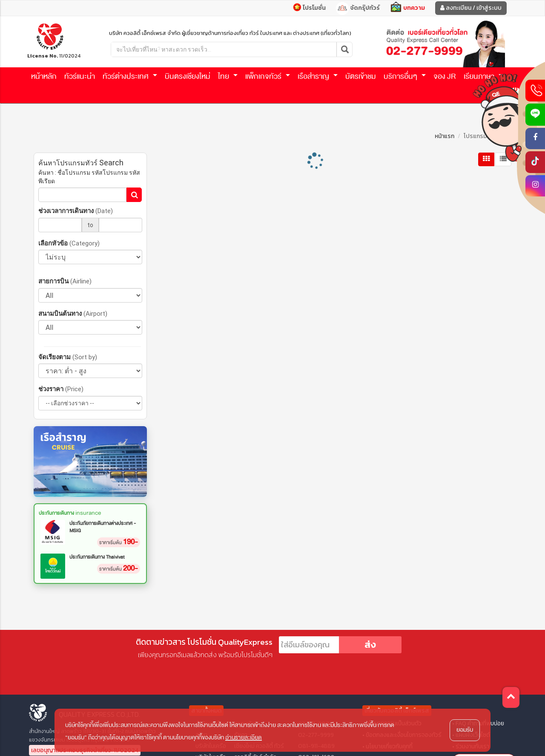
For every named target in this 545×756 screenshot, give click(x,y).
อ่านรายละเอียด (244, 737)
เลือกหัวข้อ (69, 243)
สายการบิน (65, 281)
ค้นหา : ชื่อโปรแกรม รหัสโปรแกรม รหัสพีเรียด (89, 177)
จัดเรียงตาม (68, 357)
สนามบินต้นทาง (73, 313)
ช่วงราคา (61, 389)
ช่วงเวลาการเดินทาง (76, 211)
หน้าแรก (445, 136)
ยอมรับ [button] (465, 730)
